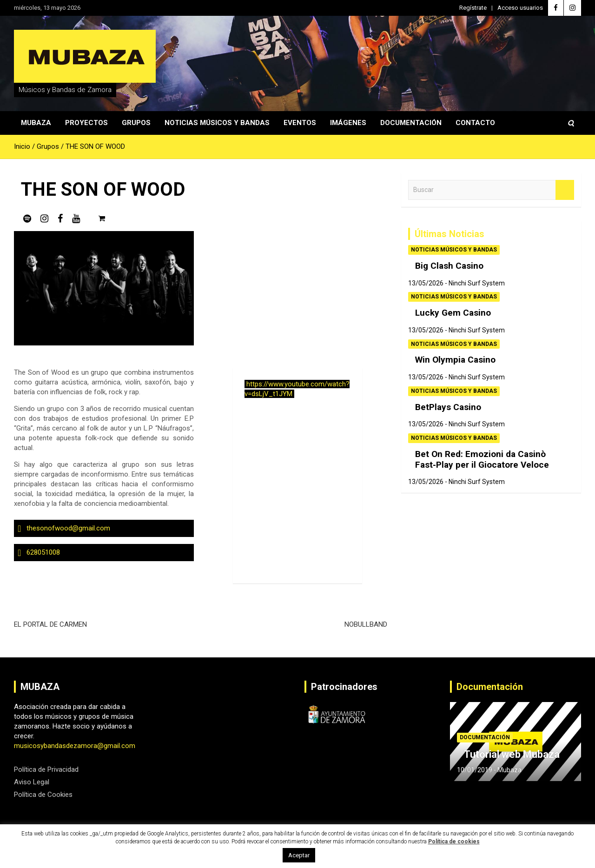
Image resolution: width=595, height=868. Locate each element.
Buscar (565, 190)
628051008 (43, 552)
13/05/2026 (426, 283)
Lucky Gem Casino (453, 313)
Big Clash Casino (449, 266)
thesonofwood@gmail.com (68, 528)
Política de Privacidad (46, 769)
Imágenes (348, 123)
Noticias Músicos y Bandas (217, 123)
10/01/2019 (475, 770)
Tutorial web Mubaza (512, 754)
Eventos (300, 123)
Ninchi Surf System (477, 283)
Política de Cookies (43, 795)
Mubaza (36, 123)
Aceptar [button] (299, 855)
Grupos (136, 123)
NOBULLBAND (366, 624)
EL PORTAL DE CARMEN (50, 624)
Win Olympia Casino (455, 360)
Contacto (475, 123)
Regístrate (473, 8)
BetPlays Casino (448, 407)
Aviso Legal (32, 782)
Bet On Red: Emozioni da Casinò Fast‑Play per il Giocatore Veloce (482, 459)
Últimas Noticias (450, 234)
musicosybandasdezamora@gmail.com (75, 746)
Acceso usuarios (520, 8)
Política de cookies (454, 841)
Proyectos (86, 123)
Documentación (411, 123)
